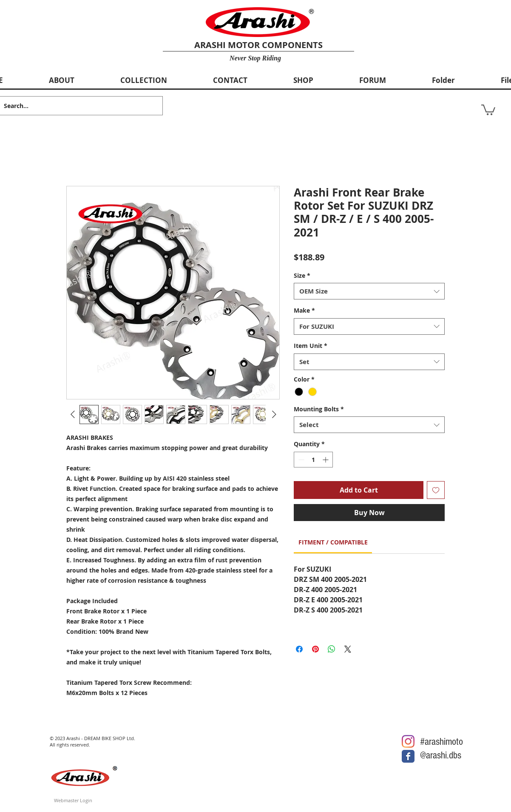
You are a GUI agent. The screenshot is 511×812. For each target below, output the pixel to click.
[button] (488, 109)
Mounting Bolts (319, 409)
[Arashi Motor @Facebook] (408, 756)
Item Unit (311, 346)
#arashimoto (441, 742)
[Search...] (74, 106)
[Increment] (326, 460)
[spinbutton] (313, 460)
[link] (333, 542)
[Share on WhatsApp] (332, 649)
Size (302, 275)
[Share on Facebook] (299, 649)
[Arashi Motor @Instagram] (408, 741)
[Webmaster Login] (73, 800)
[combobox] (369, 291)
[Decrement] (300, 460)
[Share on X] (348, 649)
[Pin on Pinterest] (315, 649)
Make (304, 310)
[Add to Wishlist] (436, 490)
